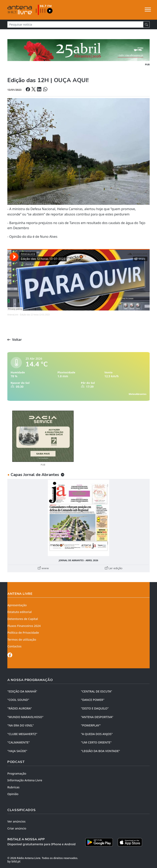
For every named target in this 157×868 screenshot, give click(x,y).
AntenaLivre (13, 315)
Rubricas (13, 787)
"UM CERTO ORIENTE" (96, 742)
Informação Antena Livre (25, 780)
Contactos (14, 646)
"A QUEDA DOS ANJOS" (97, 734)
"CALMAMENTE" (19, 742)
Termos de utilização (22, 640)
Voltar (15, 340)
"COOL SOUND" (18, 700)
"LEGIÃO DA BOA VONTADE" (100, 751)
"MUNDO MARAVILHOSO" (25, 717)
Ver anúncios (16, 821)
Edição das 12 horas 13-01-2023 (35, 315)
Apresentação (17, 605)
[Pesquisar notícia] (75, 24)
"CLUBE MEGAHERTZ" (22, 734)
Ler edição (114, 568)
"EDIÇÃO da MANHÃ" (22, 691)
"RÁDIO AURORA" (20, 708)
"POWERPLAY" (91, 725)
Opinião (13, 794)
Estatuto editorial (20, 612)
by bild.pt (14, 861)
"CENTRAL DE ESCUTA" (96, 691)
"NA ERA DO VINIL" (21, 725)
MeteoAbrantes (138, 394)
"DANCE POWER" (93, 700)
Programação (17, 773)
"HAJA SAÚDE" (17, 751)
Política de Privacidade (23, 633)
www (43, 568)
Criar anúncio (17, 828)
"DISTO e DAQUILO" (95, 708)
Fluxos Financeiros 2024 (24, 626)
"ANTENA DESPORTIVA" (97, 717)
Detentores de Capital (23, 619)
